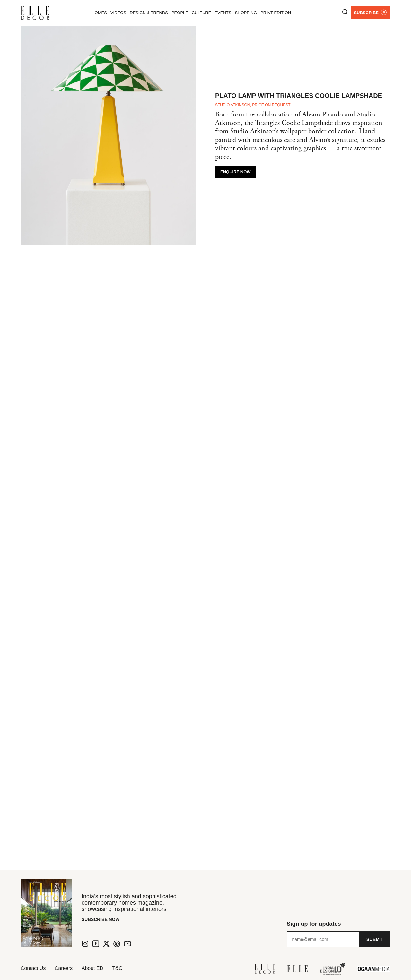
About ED (94, 968)
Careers (65, 968)
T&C (120, 968)
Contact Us (33, 968)
